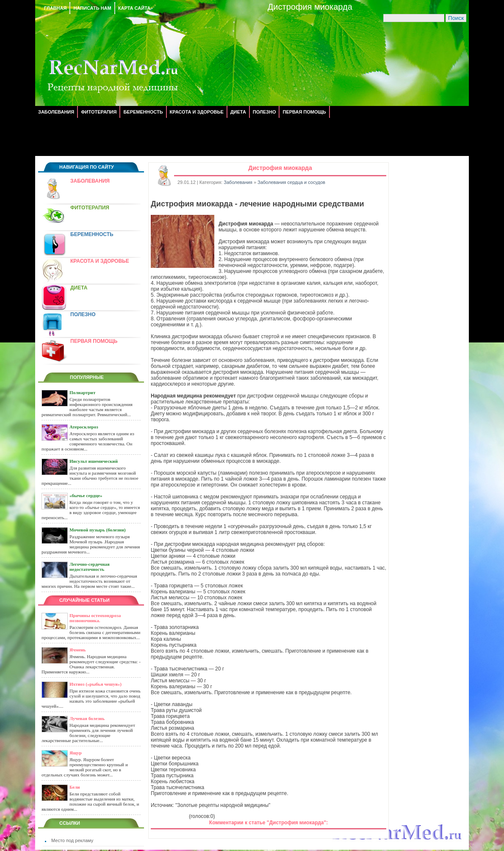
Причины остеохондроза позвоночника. (95, 618)
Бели (75, 787)
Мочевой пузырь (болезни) (98, 530)
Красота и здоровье (197, 112)
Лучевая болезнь (87, 718)
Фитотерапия (99, 112)
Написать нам (92, 8)
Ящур (76, 753)
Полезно (264, 112)
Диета (238, 112)
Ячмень (78, 650)
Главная (55, 8)
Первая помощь (304, 112)
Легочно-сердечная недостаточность (90, 567)
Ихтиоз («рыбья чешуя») (96, 684)
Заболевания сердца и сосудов (291, 182)
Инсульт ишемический (94, 461)
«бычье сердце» (86, 495)
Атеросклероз (84, 427)
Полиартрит (82, 392)
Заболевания (56, 112)
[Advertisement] (252, 137)
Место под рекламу (72, 840)
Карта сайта (134, 8)
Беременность (143, 112)
